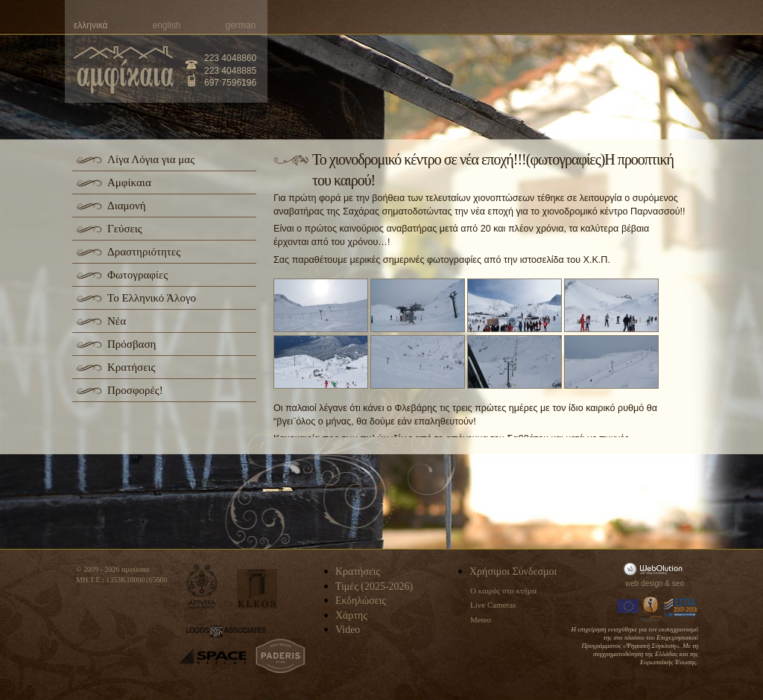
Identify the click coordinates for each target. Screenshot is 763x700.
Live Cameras (493, 605)
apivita (202, 586)
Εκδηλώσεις (361, 601)
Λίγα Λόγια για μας (151, 159)
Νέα (117, 321)
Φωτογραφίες (137, 275)
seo (678, 583)
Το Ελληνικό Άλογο (152, 298)
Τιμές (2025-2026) (374, 586)
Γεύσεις (125, 229)
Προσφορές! (135, 390)
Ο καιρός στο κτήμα (503, 591)
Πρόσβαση (132, 344)
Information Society (652, 608)
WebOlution (656, 569)
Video (348, 630)
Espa (681, 608)
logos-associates (226, 631)
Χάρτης (351, 615)
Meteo (481, 620)
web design (644, 583)
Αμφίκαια (129, 182)
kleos (257, 589)
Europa (628, 608)
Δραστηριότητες (144, 252)
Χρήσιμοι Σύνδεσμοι (513, 572)
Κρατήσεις (131, 367)
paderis (281, 656)
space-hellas (212, 656)
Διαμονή (127, 206)
